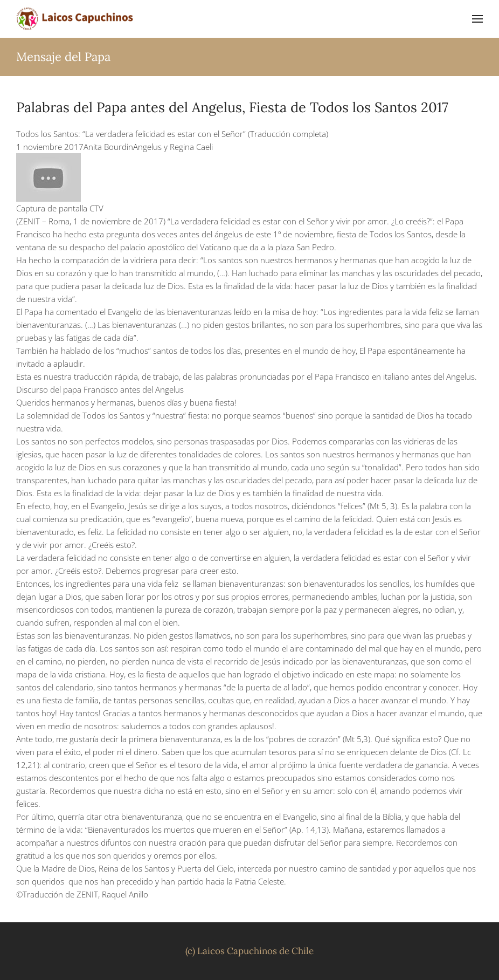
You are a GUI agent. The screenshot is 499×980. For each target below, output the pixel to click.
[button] (477, 19)
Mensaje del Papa (63, 57)
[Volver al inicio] (75, 19)
